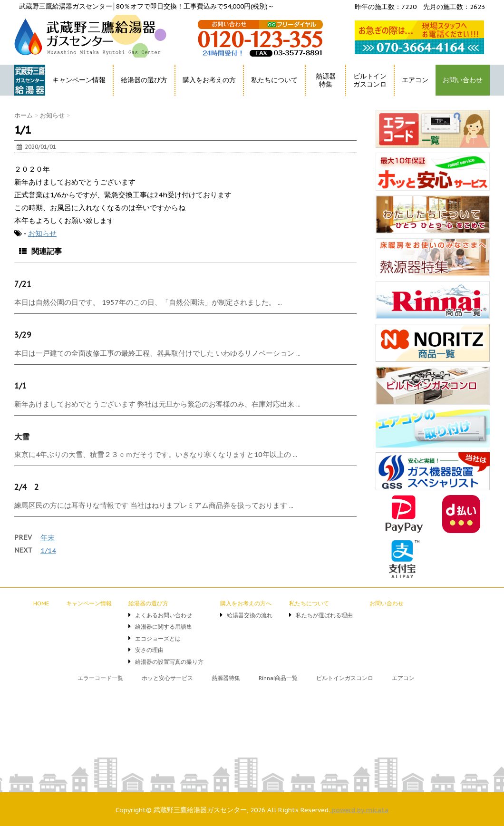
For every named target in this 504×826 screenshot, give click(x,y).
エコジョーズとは (158, 638)
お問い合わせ (463, 80)
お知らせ (42, 233)
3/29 (23, 335)
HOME (25, 97)
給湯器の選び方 (144, 80)
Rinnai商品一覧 (278, 678)
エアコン (415, 80)
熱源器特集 (326, 80)
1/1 (20, 386)
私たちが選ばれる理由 (324, 615)
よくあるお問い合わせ (164, 615)
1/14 (48, 550)
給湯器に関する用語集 (164, 627)
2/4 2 (27, 487)
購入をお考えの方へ (246, 603)
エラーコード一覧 (100, 678)
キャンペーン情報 (79, 80)
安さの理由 (149, 650)
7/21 (23, 284)
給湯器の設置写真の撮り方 (169, 662)
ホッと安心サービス (167, 678)
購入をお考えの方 (209, 80)
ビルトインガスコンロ (370, 80)
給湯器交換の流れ (250, 615)
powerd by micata (359, 810)
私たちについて (274, 80)
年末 (48, 538)
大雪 (22, 437)
